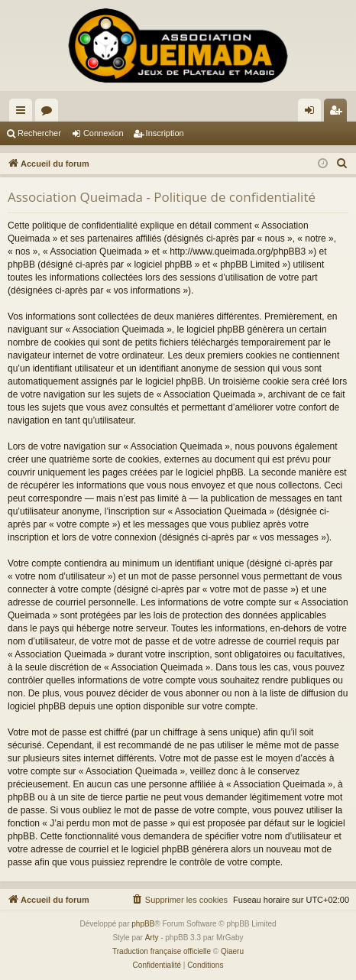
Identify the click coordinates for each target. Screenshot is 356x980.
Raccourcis (24, 113)
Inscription (165, 133)
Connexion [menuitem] (313, 113)
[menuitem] (342, 164)
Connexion (104, 133)
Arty (152, 938)
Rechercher (39, 133)
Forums (50, 113)
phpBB (143, 924)
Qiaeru (232, 951)
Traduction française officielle (162, 951)
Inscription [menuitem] (339, 113)
